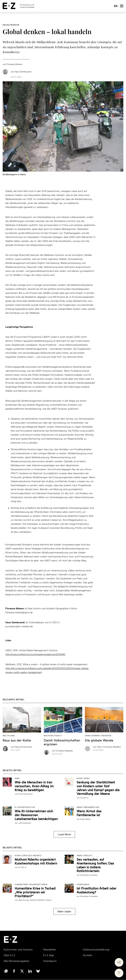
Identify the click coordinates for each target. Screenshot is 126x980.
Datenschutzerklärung (96, 950)
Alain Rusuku (24, 900)
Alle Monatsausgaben (16, 961)
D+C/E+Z (84, 798)
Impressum (50, 961)
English (116, 6)
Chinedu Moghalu (62, 751)
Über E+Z (9, 955)
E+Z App (49, 955)
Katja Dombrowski (21, 747)
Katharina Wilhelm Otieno (41, 900)
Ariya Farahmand (25, 794)
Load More (64, 834)
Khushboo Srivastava (89, 875)
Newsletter (50, 950)
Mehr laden (64, 911)
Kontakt (87, 955)
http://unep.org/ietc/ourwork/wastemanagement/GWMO (35, 654)
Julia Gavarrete (25, 823)
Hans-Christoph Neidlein (107, 747)
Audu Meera (85, 819)
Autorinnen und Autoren (18, 950)
